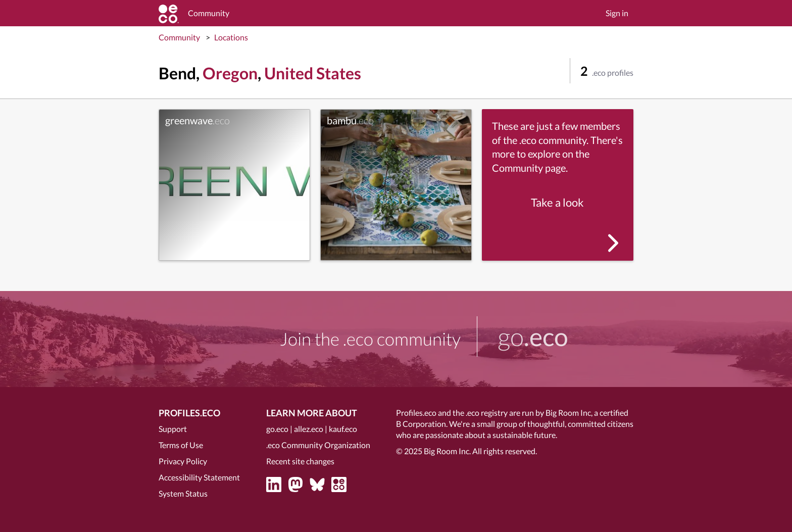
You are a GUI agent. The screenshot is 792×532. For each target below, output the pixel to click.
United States (313, 73)
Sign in (617, 13)
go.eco (277, 429)
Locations (231, 37)
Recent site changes (300, 461)
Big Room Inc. (447, 451)
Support (173, 429)
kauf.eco (343, 429)
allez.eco (309, 429)
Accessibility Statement (199, 477)
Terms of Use (181, 445)
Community (179, 37)
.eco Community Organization (318, 445)
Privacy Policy (183, 461)
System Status (183, 493)
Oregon (230, 73)
